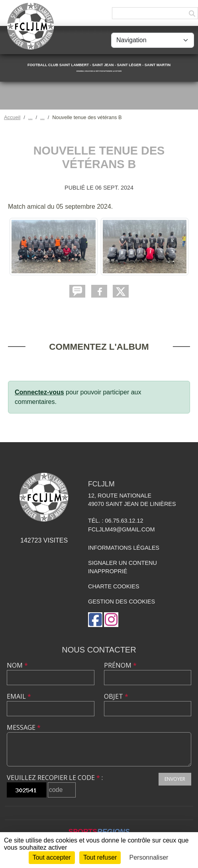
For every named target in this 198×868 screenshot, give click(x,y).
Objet (116, 696)
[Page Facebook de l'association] (95, 620)
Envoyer (175, 779)
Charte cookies (114, 586)
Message (24, 727)
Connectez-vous (39, 392)
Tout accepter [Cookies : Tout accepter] (52, 857)
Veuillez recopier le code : (55, 778)
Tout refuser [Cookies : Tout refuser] (100, 857)
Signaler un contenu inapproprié (123, 567)
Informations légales (124, 548)
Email (19, 696)
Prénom (120, 665)
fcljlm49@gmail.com (121, 529)
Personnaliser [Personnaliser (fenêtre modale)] (149, 857)
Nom (17, 665)
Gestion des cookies (122, 602)
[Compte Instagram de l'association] (111, 620)
